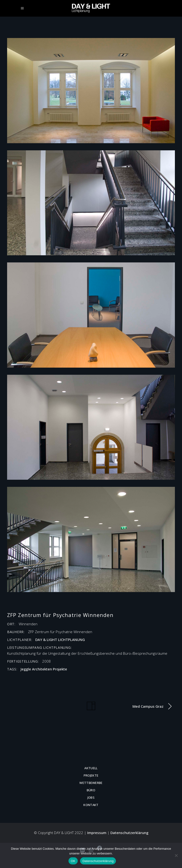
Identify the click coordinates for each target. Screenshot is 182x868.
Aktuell (91, 768)
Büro (91, 790)
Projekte (60, 669)
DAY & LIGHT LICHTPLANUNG (60, 640)
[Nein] (176, 855)
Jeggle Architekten (36, 669)
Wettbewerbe (91, 783)
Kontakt (91, 805)
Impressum (97, 833)
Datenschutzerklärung (129, 833)
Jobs (91, 797)
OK (73, 861)
